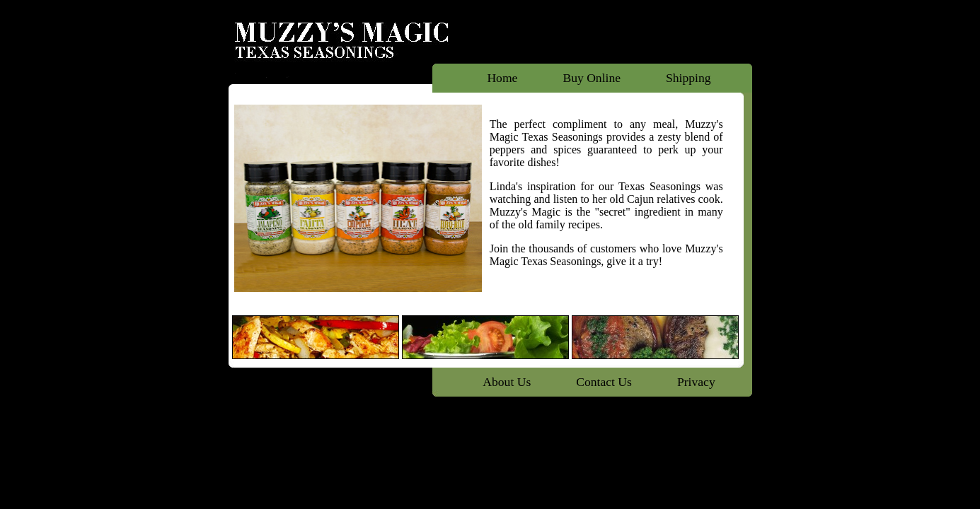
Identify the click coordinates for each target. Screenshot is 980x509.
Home (502, 78)
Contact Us (604, 382)
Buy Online (592, 78)
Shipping (688, 78)
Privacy (696, 382)
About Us (507, 382)
